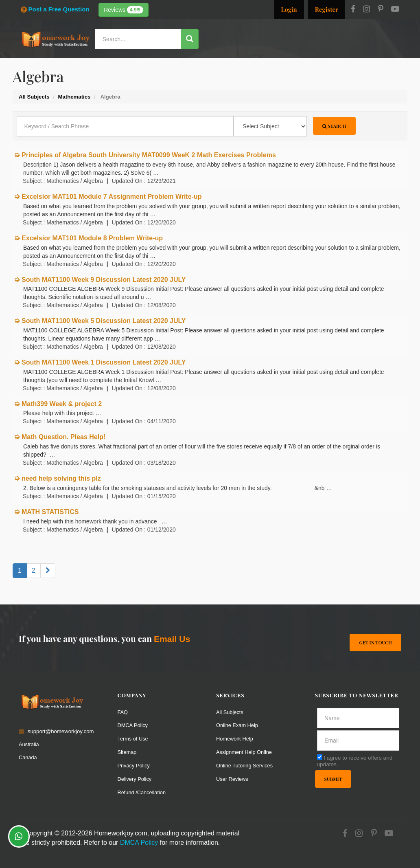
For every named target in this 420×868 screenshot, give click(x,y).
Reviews (124, 10)
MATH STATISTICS (50, 512)
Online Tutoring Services (245, 766)
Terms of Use (133, 739)
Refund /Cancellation (142, 792)
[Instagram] (366, 10)
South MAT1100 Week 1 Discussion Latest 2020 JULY (104, 362)
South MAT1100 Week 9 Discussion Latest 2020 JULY (104, 280)
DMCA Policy (133, 725)
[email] (358, 740)
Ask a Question (377, 62)
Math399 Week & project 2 (62, 404)
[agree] (320, 757)
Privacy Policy (134, 766)
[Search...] (139, 39)
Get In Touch (375, 642)
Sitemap (127, 752)
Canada (28, 757)
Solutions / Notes (319, 63)
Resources (240, 63)
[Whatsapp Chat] (19, 836)
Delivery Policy (135, 779)
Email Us (172, 639)
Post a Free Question (55, 9)
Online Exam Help (238, 725)
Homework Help (235, 739)
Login (289, 9)
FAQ (123, 712)
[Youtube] (395, 10)
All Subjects (230, 712)
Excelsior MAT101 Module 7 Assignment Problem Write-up (112, 197)
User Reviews (233, 779)
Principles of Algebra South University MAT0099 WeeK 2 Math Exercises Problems (149, 155)
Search (334, 126)
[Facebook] (353, 10)
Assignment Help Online (245, 752)
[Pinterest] (381, 10)
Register (327, 9)
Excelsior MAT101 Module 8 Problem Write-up (92, 238)
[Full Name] (358, 718)
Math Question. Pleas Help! (63, 437)
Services (205, 63)
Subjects (275, 63)
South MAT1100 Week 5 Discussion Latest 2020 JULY (104, 321)
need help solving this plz (61, 478)
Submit (333, 779)
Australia (29, 744)
